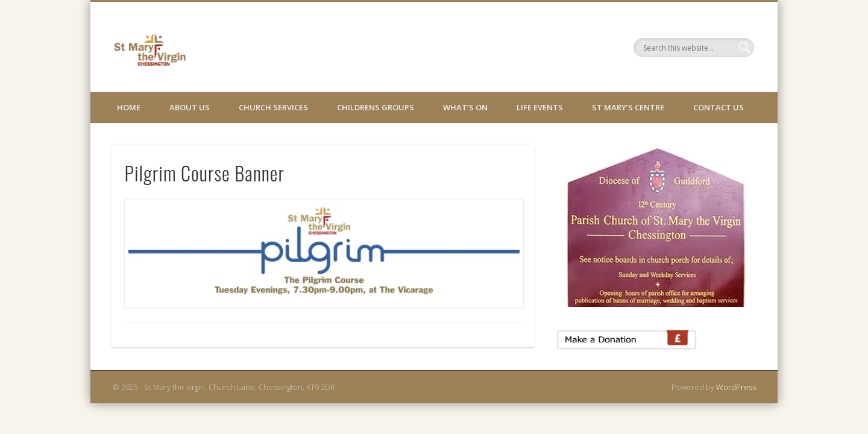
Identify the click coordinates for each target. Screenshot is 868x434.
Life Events (540, 107)
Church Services (273, 107)
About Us (190, 107)
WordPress (736, 387)
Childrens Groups (376, 107)
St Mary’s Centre (628, 107)
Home (129, 107)
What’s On (465, 107)
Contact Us (719, 107)
